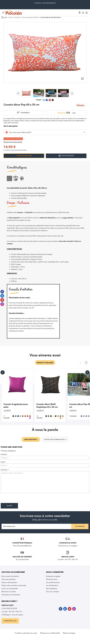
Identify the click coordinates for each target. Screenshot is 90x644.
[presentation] (17, 499)
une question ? (31, 440)
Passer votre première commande (14, 585)
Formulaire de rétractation (11, 595)
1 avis (74, 113)
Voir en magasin (66, 156)
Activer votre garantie (9, 582)
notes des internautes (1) (55, 440)
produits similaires (45, 363)
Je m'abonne (80, 526)
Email (3, 462)
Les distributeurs (52, 585)
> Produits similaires (24, 156)
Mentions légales (69, 633)
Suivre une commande (10, 589)
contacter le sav (10, 621)
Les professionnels (53, 582)
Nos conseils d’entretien (10, 576)
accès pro (38, 3)
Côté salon (18, 17)
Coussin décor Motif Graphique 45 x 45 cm (47, 406)
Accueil (11, 17)
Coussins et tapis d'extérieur (31, 17)
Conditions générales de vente (26, 633)
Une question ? (25, 112)
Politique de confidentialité (50, 633)
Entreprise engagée (53, 576)
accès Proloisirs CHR (49, 3)
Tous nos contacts (53, 592)
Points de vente (52, 579)
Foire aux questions (9, 579)
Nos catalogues (52, 589)
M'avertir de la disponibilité (13, 142)
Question (5, 470)
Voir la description (11, 126)
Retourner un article (9, 592)
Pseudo (4, 454)
